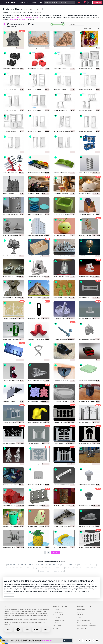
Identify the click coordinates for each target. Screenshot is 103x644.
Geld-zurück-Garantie (83, 628)
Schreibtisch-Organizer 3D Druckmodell (89, 214)
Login (90, 2)
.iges (22, 17)
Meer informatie (47, 641)
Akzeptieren (68, 641)
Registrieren (98, 2)
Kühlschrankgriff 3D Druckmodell (62, 485)
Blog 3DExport (57, 626)
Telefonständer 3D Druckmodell (87, 277)
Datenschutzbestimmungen (85, 623)
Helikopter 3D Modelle (72, 568)
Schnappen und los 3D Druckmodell (38, 339)
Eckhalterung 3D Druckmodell (61, 381)
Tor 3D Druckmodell (34, 443)
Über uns (8, 607)
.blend (37, 17)
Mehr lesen (9, 595)
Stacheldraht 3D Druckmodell (11, 547)
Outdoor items (13, 19)
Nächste (55, 552)
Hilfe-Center (80, 612)
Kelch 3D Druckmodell (85, 256)
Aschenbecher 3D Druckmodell (62, 318)
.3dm (25, 17)
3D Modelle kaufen (60, 607)
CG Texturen (56, 618)
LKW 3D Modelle (44, 571)
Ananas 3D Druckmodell (35, 547)
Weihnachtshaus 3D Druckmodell (12, 506)
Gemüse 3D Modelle (12, 568)
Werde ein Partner (58, 623)
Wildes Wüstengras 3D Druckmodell (38, 48)
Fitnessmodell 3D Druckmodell (62, 277)
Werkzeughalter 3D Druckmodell (37, 506)
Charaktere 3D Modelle (28, 565)
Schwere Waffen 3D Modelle (88, 568)
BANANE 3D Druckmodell (60, 547)
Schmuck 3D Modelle (27, 568)
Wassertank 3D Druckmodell (36, 69)
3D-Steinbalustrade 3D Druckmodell (89, 547)
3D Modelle (56, 610)
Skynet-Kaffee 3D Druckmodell (36, 381)
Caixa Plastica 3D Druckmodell (11, 69)
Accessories (24, 19)
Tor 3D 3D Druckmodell (85, 318)
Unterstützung (81, 610)
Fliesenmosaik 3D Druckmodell (36, 402)
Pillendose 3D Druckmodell (35, 214)
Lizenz (79, 618)
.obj (17, 17)
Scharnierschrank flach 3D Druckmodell (64, 526)
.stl (19, 17)
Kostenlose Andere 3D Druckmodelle (16, 25)
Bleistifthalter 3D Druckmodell (11, 214)
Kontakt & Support (84, 607)
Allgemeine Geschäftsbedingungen (87, 626)
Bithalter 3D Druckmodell (86, 173)
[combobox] (77, 24)
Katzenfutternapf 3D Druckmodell (62, 214)
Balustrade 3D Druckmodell (61, 422)
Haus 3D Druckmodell (9, 194)
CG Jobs (55, 628)
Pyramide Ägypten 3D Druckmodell (37, 298)
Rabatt (32, 24)
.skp (28, 17)
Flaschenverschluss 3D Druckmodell (38, 422)
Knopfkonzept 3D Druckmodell (87, 506)
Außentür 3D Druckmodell (86, 69)
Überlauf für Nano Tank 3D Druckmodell (13, 339)
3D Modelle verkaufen (59, 620)
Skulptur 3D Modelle (13, 565)
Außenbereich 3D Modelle (69, 565)
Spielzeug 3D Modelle (41, 568)
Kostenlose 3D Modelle (59, 615)
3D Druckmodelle (58, 612)
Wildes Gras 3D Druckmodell (61, 48)
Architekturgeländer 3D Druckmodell (88, 298)
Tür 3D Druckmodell (8, 152)
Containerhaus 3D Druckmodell (87, 152)
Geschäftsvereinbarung (83, 620)
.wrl (31, 17)
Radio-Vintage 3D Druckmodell (36, 485)
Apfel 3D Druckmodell (59, 235)
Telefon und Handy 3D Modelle (87, 565)
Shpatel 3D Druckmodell (9, 402)
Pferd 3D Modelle (54, 565)
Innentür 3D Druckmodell (60, 69)
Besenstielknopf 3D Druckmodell (37, 318)
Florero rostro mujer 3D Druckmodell (12, 298)
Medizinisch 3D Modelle (56, 568)
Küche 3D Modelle (42, 565)
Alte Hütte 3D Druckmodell (10, 48)
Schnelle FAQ (81, 615)
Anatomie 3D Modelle (57, 571)
